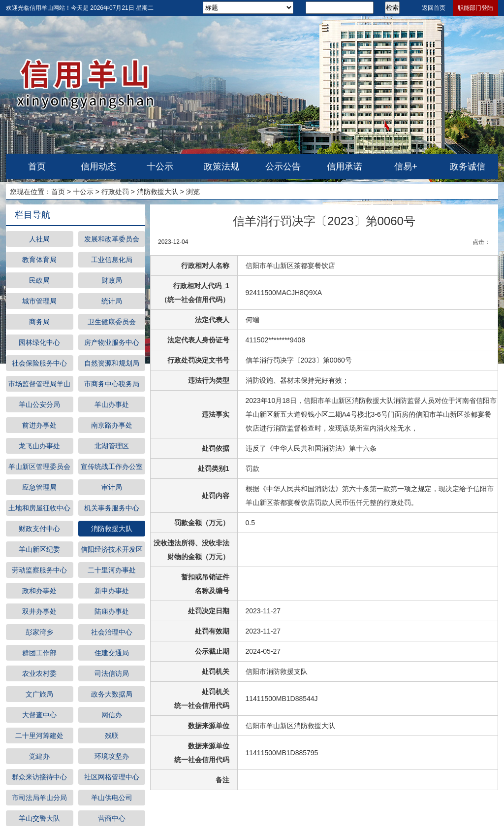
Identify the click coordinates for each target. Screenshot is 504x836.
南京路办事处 (112, 425)
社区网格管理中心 (112, 777)
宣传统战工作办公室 (112, 467)
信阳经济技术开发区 (112, 549)
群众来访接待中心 (39, 777)
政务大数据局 (112, 694)
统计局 (112, 301)
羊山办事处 (112, 404)
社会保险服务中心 (39, 363)
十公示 (160, 167)
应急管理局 (39, 487)
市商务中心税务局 (112, 384)
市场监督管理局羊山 (39, 384)
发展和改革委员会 (112, 239)
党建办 (39, 756)
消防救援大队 (157, 192)
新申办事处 (112, 591)
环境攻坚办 (112, 756)
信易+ (406, 167)
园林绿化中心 (39, 342)
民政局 (39, 280)
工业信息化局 (112, 260)
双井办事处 (39, 611)
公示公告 (283, 167)
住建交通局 (112, 653)
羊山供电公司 (112, 798)
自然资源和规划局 (112, 363)
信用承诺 (345, 167)
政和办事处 (39, 591)
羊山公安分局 (39, 404)
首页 (37, 167)
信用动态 (98, 167)
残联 (112, 736)
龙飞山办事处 (39, 446)
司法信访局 (112, 673)
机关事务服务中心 (112, 508)
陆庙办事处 (112, 611)
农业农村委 (39, 673)
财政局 (112, 280)
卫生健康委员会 (112, 322)
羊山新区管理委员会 (39, 467)
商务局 (39, 322)
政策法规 (221, 167)
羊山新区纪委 (39, 549)
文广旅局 (39, 694)
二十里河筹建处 (39, 736)
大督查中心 (39, 715)
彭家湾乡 (39, 632)
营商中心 (112, 818)
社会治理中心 (112, 632)
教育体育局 (39, 260)
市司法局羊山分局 (39, 798)
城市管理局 (39, 301)
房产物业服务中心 (112, 342)
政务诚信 (468, 167)
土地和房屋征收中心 (39, 508)
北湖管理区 (112, 446)
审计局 (112, 487)
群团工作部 (39, 653)
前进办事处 (39, 425)
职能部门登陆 (475, 8)
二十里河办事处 (112, 570)
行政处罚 (115, 192)
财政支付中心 (39, 529)
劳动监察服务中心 (39, 570)
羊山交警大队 (39, 818)
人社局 (39, 239)
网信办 (112, 715)
